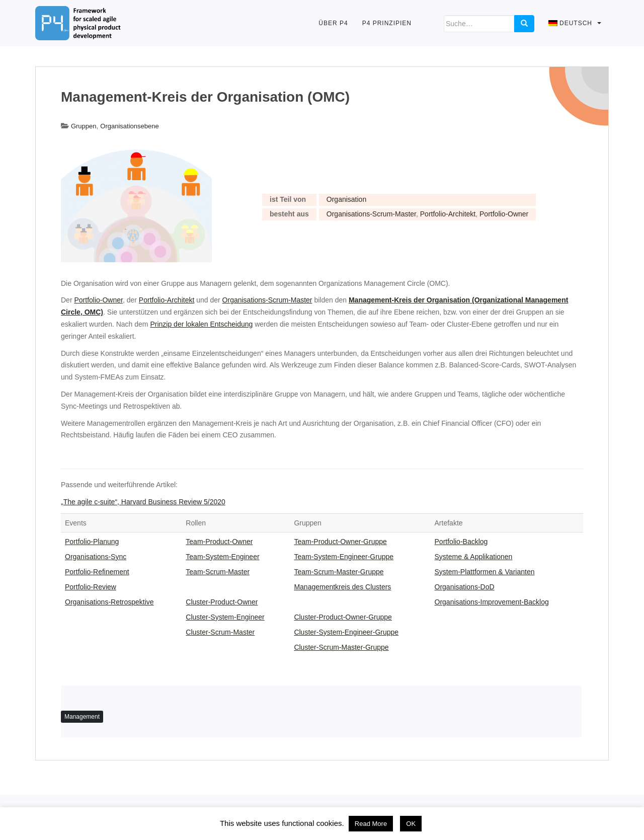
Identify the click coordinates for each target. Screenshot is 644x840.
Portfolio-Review (91, 587)
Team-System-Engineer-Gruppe (344, 557)
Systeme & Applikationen (474, 557)
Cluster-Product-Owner (222, 602)
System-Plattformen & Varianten (485, 572)
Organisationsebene (129, 126)
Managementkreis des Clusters (342, 587)
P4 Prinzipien (387, 23)
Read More (371, 824)
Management (82, 717)
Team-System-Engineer (222, 557)
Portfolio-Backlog (461, 542)
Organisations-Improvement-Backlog (492, 602)
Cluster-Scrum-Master (220, 632)
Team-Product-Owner (219, 542)
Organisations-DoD (465, 587)
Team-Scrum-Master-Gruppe (339, 572)
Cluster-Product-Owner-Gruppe (343, 617)
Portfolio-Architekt (448, 214)
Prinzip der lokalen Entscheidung (201, 324)
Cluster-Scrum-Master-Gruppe (341, 647)
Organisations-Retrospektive (109, 602)
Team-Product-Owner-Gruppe (340, 542)
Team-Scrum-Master (218, 572)
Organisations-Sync (96, 557)
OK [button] (411, 824)
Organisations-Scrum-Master (371, 214)
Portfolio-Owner (504, 214)
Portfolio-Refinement (97, 572)
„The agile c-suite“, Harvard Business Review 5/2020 (143, 502)
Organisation (346, 199)
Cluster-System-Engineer (225, 617)
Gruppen (84, 126)
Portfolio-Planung (92, 542)
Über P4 (333, 23)
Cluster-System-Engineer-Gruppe (346, 632)
